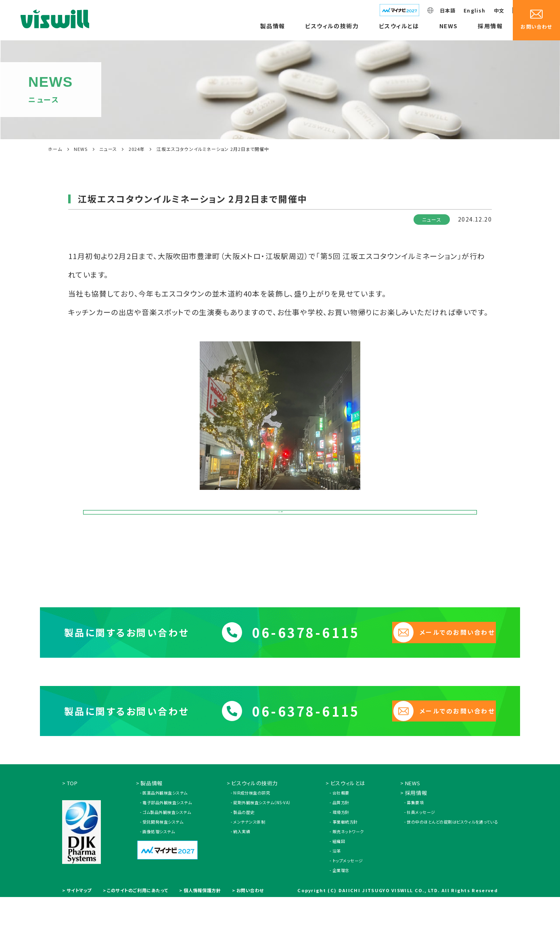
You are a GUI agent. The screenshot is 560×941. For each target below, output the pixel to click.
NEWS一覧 (280, 525)
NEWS (449, 26)
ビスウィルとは (399, 26)
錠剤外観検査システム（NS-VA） (262, 846)
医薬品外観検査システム (165, 837)
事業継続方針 (345, 866)
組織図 (339, 885)
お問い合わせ (250, 934)
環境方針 (341, 856)
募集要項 (415, 846)
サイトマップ (79, 934)
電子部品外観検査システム (167, 846)
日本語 (448, 10)
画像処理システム (159, 875)
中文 (499, 10)
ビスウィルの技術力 (332, 26)
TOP (72, 827)
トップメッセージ (348, 904)
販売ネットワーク (348, 875)
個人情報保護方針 (202, 934)
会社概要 (341, 837)
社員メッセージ (421, 856)
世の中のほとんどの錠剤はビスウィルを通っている (452, 866)
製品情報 (273, 26)
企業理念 (341, 914)
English (474, 10)
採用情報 (490, 26)
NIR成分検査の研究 (252, 837)
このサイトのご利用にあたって (138, 934)
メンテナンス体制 (249, 866)
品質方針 (341, 846)
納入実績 (242, 875)
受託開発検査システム (163, 866)
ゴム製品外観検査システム (167, 856)
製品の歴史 (244, 856)
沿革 (337, 895)
